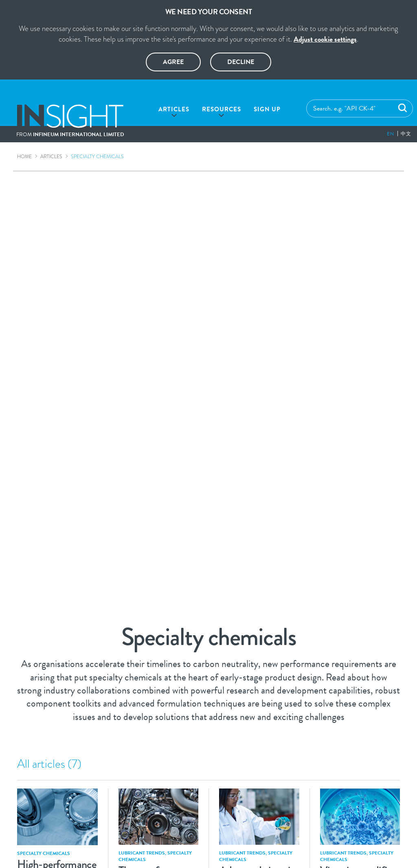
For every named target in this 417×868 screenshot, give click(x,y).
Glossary (114, 785)
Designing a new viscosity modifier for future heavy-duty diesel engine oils (259, 573)
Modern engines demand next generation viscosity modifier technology (57, 573)
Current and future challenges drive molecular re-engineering (360, 430)
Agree (173, 62)
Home (24, 157)
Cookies (258, 785)
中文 (406, 134)
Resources (222, 109)
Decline (241, 62)
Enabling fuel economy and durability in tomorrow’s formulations (259, 434)
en (391, 134)
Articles (174, 109)
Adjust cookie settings (325, 39)
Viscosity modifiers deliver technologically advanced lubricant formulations (159, 579)
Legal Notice (159, 785)
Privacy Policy (212, 785)
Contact (295, 785)
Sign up (267, 109)
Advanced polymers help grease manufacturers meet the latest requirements (57, 436)
